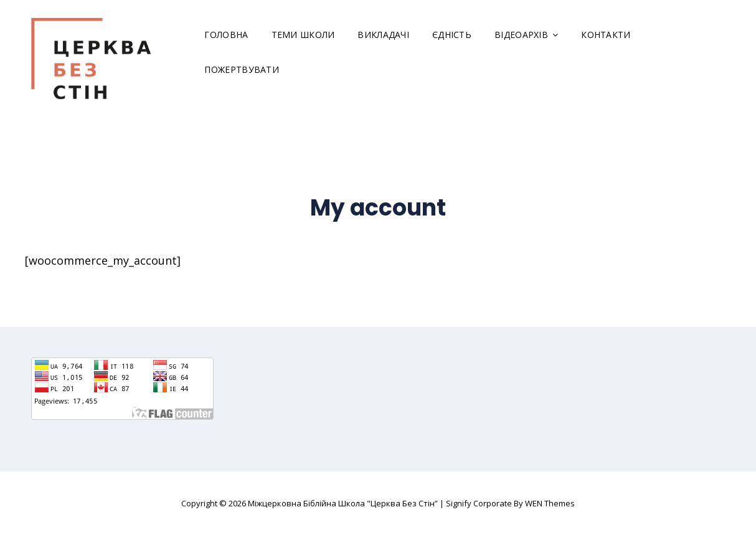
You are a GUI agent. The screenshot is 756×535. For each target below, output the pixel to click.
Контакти (606, 35)
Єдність (452, 35)
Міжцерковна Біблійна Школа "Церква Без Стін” (343, 503)
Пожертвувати (241, 69)
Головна (226, 35)
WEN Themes (550, 503)
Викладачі (383, 35)
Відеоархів (521, 35)
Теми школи (303, 35)
